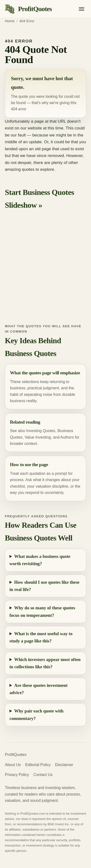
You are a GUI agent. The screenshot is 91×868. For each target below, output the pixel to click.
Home (10, 21)
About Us (13, 765)
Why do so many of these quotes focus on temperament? (42, 612)
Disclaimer (64, 765)
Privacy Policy (17, 775)
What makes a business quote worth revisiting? (40, 560)
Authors (67, 437)
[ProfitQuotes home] (28, 9)
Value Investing (38, 437)
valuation (43, 486)
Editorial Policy (38, 765)
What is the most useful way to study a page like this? (41, 637)
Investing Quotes (41, 431)
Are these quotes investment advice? (38, 689)
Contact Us (43, 775)
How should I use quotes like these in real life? (44, 586)
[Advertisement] (45, 271)
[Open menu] (82, 9)
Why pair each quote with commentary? (37, 715)
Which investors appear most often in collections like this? (45, 663)
